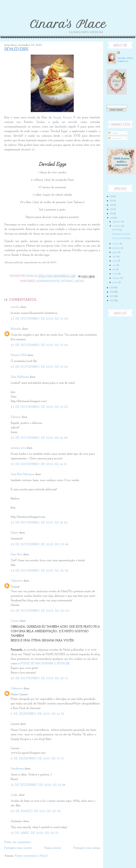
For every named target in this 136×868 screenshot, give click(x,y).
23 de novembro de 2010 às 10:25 (39, 407)
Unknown (17, 581)
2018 (112, 196)
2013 (112, 205)
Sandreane (17, 769)
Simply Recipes (62, 118)
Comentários (115, 138)
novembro (117, 226)
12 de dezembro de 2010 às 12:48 (38, 785)
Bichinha (16, 329)
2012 (112, 209)
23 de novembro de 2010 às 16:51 (39, 464)
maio (115, 265)
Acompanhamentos (48, 281)
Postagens (114, 133)
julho (115, 256)
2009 (112, 288)
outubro (116, 244)
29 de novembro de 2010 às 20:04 (40, 611)
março (115, 274)
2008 (112, 292)
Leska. (14, 795)
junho (115, 261)
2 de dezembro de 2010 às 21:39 (38, 714)
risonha (15, 307)
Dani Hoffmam (20, 377)
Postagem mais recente (18, 848)
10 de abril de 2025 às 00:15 (35, 833)
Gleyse (15, 533)
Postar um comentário (18, 842)
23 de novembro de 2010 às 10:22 (39, 345)
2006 (112, 300)
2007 (112, 296)
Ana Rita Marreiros (23, 474)
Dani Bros (17, 554)
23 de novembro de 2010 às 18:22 (39, 523)
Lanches (79, 281)
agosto (115, 252)
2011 (112, 214)
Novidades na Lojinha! (121, 234)
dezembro (117, 222)
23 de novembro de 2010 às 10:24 (39, 367)
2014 (112, 201)
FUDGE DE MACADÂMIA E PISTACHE (45, 664)
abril (115, 269)
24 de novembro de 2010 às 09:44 (40, 544)
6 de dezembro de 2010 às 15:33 (37, 759)
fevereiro (117, 278)
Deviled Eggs (117, 230)
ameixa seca (18, 448)
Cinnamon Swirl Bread (121, 238)
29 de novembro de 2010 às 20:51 (39, 678)
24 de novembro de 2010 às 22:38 (40, 571)
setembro (117, 248)
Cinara (15, 621)
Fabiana (16, 417)
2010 (112, 218)
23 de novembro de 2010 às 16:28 (39, 438)
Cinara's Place (68, 24)
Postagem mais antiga (87, 848)
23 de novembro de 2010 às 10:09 (40, 319)
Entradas (67, 281)
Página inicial (53, 848)
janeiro (116, 282)
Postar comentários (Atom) (31, 856)
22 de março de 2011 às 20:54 (36, 811)
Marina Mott (19, 355)
